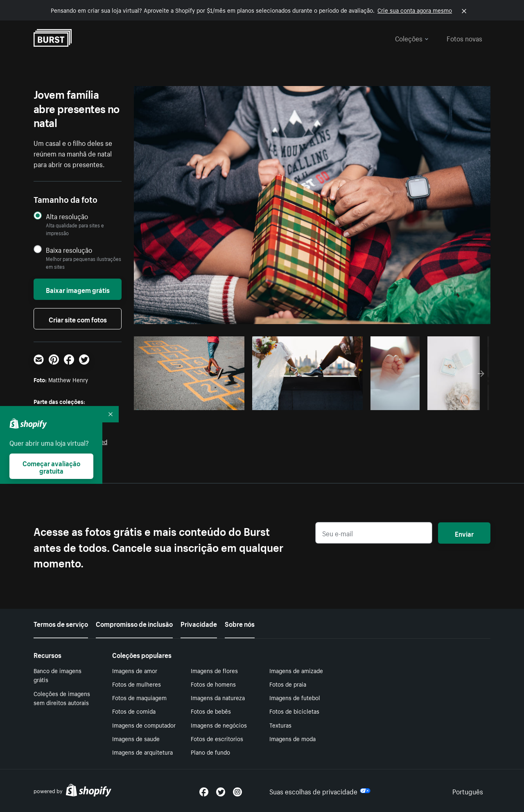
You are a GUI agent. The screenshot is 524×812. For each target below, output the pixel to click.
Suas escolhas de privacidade (320, 791)
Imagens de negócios (219, 725)
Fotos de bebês (211, 711)
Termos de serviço (61, 623)
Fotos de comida (134, 711)
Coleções (412, 38)
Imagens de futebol (295, 697)
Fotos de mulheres (137, 684)
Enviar (464, 533)
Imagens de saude (136, 738)
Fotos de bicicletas (294, 711)
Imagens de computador (144, 725)
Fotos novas (464, 38)
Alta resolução (67, 216)
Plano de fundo (210, 752)
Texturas (280, 725)
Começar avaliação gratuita (51, 466)
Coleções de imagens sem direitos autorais (62, 698)
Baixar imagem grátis (78, 289)
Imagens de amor (135, 670)
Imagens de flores (214, 670)
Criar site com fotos (78, 319)
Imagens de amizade (296, 670)
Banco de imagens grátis (58, 675)
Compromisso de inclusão (134, 623)
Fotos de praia (288, 684)
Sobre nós (240, 623)
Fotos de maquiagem (139, 697)
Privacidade (199, 623)
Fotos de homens (213, 684)
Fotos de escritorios (217, 738)
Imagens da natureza (218, 697)
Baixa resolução (69, 250)
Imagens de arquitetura (142, 752)
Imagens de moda (292, 738)
